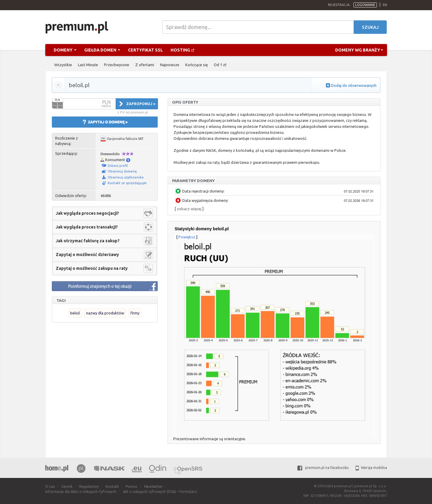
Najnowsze (170, 65)
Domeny (65, 50)
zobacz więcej (189, 209)
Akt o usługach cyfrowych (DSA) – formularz (160, 492)
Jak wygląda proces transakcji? (87, 227)
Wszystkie (63, 65)
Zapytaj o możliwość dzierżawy (87, 255)
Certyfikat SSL (145, 50)
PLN (57, 100)
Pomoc (132, 486)
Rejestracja (339, 5)
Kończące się (197, 65)
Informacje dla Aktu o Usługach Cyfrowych (81, 492)
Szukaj (370, 27)
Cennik (67, 486)
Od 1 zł (220, 65)
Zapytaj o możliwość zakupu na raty (92, 268)
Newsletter (153, 486)
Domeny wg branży (359, 50)
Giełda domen (102, 50)
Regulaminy (89, 486)
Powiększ (187, 237)
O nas (50, 486)
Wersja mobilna (371, 468)
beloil (75, 313)
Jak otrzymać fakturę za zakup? (88, 241)
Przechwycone (117, 65)
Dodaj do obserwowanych (354, 85)
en (385, 5)
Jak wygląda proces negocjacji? (87, 213)
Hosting (183, 50)
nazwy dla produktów (105, 313)
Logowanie (365, 5)
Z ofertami (145, 65)
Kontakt (112, 486)
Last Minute (88, 65)
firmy (135, 313)
